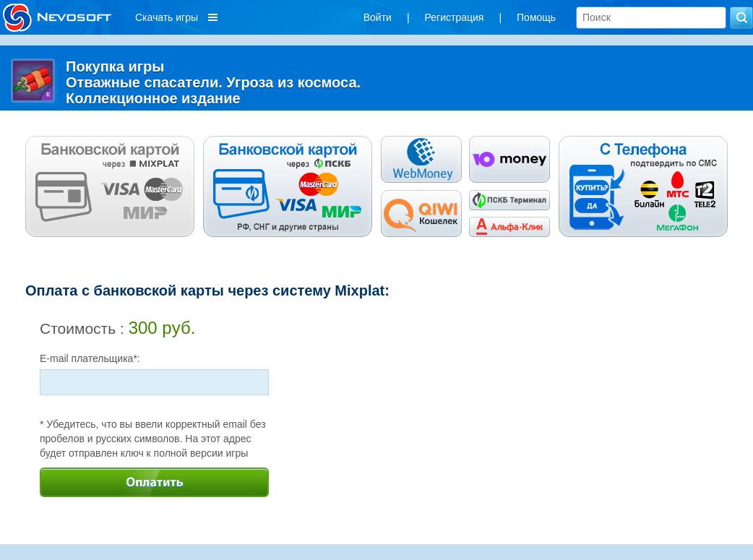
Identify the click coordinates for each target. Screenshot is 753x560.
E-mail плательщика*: (90, 358)
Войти (378, 17)
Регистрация (455, 17)
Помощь (536, 17)
